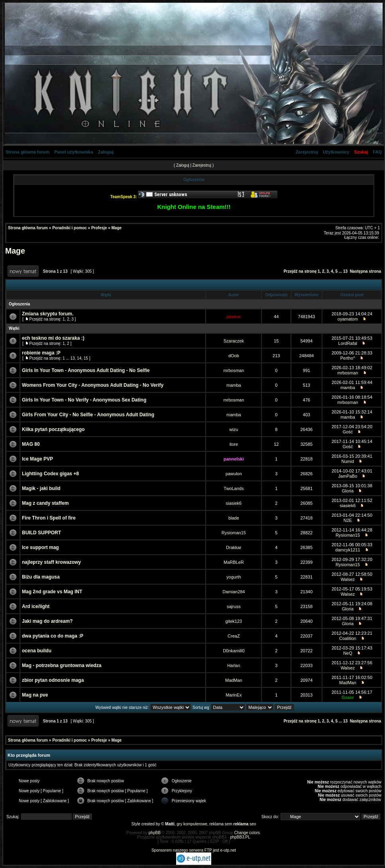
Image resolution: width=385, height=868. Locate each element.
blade (234, 518)
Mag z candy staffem (45, 503)
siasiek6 (234, 503)
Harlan (234, 665)
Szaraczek (234, 341)
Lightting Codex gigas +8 (50, 474)
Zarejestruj (307, 152)
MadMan (234, 680)
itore (234, 444)
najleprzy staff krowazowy (51, 562)
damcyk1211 (348, 550)
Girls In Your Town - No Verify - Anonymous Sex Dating (84, 400)
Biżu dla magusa (41, 577)
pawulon (234, 474)
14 (79, 358)
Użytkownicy (336, 152)
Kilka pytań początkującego (53, 429)
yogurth (234, 577)
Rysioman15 (234, 533)
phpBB (155, 833)
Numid (348, 461)
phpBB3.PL (240, 837)
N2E (348, 520)
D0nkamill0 (234, 651)
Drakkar (234, 547)
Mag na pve (35, 695)
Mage (117, 228)
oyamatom (348, 319)
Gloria (348, 491)
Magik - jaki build (41, 488)
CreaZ (234, 636)
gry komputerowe (192, 824)
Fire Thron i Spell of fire (49, 518)
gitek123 (234, 621)
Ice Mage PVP (37, 459)
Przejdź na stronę (300, 271)
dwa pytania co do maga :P (53, 636)
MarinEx (234, 695)
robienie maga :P (41, 353)
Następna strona (365, 271)
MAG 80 (31, 444)
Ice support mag (40, 547)
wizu (234, 429)
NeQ (348, 653)
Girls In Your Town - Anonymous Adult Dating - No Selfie (86, 370)
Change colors (247, 833)
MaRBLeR (234, 562)
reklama (241, 824)
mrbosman (234, 370)
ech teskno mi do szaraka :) (53, 338)
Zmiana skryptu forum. (48, 314)
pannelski (234, 459)
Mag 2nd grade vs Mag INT (52, 592)
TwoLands (234, 488)
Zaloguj (106, 152)
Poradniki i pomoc (70, 228)
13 (345, 271)
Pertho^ (348, 358)
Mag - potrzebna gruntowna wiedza (62, 665)
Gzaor (348, 697)
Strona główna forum (27, 152)
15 (86, 358)
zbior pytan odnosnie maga (53, 680)
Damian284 (234, 592)
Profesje (99, 228)
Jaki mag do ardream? (47, 621)
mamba (234, 385)
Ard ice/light (36, 606)
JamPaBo (348, 476)
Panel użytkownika (74, 152)
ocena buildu (37, 651)
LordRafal (348, 343)
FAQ (377, 152)
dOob (234, 356)
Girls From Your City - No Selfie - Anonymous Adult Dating (88, 415)
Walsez (348, 579)
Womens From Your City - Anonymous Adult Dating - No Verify (93, 385)
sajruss (234, 606)
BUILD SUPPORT (41, 533)
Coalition (348, 638)
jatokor (234, 317)
